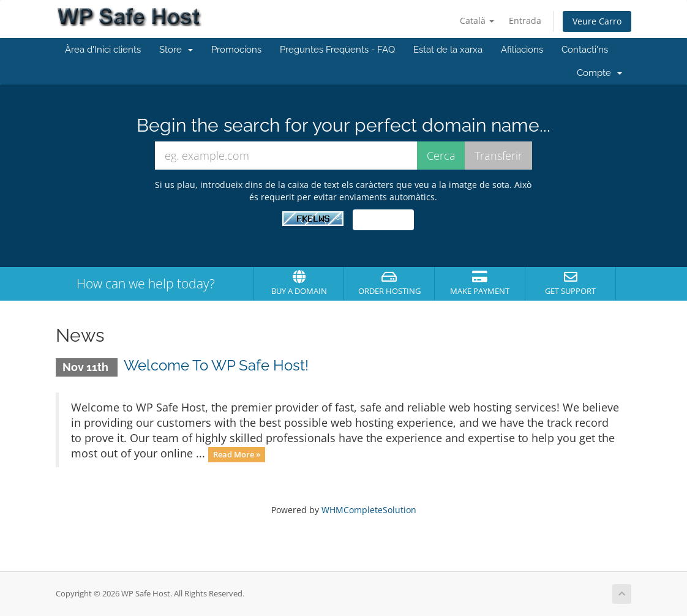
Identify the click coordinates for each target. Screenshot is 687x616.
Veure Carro (597, 21)
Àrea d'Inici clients (103, 50)
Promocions (236, 50)
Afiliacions (522, 50)
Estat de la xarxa (448, 50)
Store (176, 50)
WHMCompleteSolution (369, 510)
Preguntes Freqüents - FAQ (337, 50)
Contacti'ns (585, 50)
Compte (599, 73)
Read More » (237, 454)
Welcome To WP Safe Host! (216, 365)
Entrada (525, 21)
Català (477, 21)
